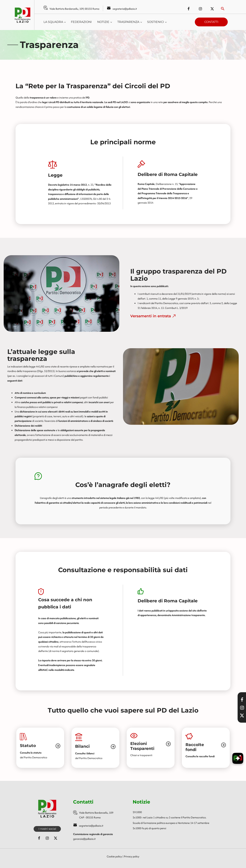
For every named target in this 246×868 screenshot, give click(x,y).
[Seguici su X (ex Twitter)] (212, 9)
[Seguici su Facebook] (188, 9)
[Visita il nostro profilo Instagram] (242, 708)
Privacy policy (132, 856)
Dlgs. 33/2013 (46, 371)
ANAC (44, 670)
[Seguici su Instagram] (200, 9)
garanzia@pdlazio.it (84, 839)
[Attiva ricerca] (223, 9)
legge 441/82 (37, 366)
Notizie (103, 22)
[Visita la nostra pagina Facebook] (242, 700)
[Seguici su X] (242, 715)
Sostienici (156, 22)
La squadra (53, 22)
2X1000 (137, 812)
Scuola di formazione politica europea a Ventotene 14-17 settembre (171, 823)
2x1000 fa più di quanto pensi (149, 828)
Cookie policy (114, 856)
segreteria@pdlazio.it (125, 9)
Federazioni (81, 22)
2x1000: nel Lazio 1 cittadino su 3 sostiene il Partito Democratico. (170, 817)
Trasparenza (128, 22)
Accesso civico (94, 642)
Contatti (211, 22)
